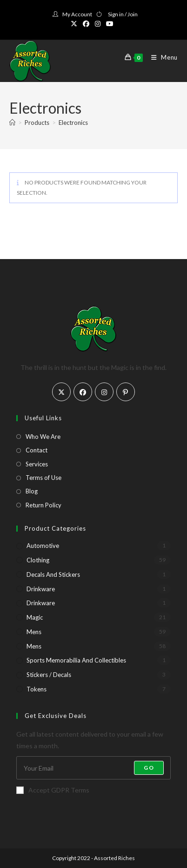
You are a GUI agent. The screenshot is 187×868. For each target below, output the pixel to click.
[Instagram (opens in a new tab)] (98, 24)
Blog (32, 491)
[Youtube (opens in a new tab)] (110, 24)
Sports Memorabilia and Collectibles (76, 660)
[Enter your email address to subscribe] (93, 768)
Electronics (73, 123)
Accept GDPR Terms (53, 790)
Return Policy (43, 505)
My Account (77, 14)
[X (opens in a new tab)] (75, 24)
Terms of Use (43, 478)
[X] (61, 392)
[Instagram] (104, 392)
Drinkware (41, 589)
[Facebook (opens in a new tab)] (86, 24)
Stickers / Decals (49, 675)
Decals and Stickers (53, 574)
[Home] (12, 123)
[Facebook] (83, 392)
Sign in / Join (123, 14)
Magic (35, 617)
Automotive (43, 546)
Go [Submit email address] (149, 768)
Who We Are (43, 437)
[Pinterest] (126, 392)
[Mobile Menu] (161, 57)
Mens (34, 632)
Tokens (37, 689)
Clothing (38, 560)
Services (37, 464)
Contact (37, 450)
